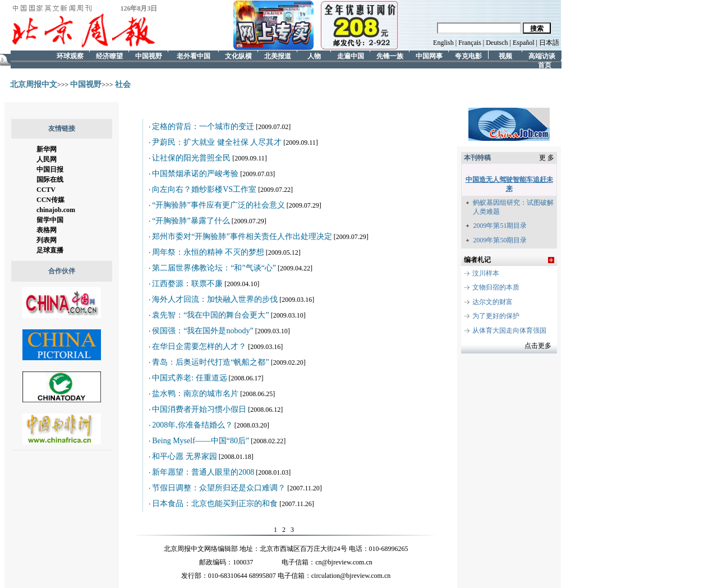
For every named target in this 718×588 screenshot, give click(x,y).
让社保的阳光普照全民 (191, 158)
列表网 (47, 240)
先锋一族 (390, 51)
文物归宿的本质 (496, 287)
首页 (545, 60)
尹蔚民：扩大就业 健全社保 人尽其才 (217, 142)
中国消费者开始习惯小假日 (199, 409)
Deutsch (496, 43)
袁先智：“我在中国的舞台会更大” (210, 315)
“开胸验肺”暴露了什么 (191, 221)
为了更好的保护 (496, 316)
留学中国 (50, 220)
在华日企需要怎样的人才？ (199, 346)
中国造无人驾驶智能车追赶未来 (509, 184)
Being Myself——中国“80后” (201, 441)
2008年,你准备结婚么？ (192, 425)
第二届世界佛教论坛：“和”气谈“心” (214, 268)
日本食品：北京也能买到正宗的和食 (215, 504)
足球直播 (50, 250)
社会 (123, 84)
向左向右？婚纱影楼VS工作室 (204, 189)
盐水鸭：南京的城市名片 (195, 394)
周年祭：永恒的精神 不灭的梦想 (208, 252)
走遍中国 (351, 51)
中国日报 (50, 169)
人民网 (47, 159)
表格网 (47, 230)
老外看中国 (194, 51)
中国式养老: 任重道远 (189, 378)
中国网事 (429, 51)
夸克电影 (468, 51)
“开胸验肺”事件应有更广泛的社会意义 (218, 205)
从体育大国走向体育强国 (509, 330)
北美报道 (278, 51)
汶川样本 (486, 273)
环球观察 (70, 51)
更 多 (547, 158)
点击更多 (538, 346)
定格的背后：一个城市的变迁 (203, 127)
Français (471, 43)
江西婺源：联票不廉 (187, 284)
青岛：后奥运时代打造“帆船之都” (210, 362)
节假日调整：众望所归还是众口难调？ (219, 488)
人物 (314, 51)
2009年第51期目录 (500, 226)
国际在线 (50, 180)
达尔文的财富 (493, 302)
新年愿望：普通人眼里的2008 (203, 472)
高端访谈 (542, 51)
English (443, 43)
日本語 (549, 43)
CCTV (46, 190)
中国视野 (149, 51)
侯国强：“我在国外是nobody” (202, 331)
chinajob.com (56, 210)
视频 (505, 51)
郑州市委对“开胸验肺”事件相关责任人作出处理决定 (242, 236)
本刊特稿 (477, 158)
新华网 (47, 149)
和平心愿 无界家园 (185, 456)
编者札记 (477, 260)
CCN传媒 (50, 200)
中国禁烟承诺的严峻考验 (195, 174)
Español (524, 43)
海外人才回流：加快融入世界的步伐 (215, 299)
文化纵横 (238, 51)
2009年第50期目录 (500, 240)
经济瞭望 (109, 51)
